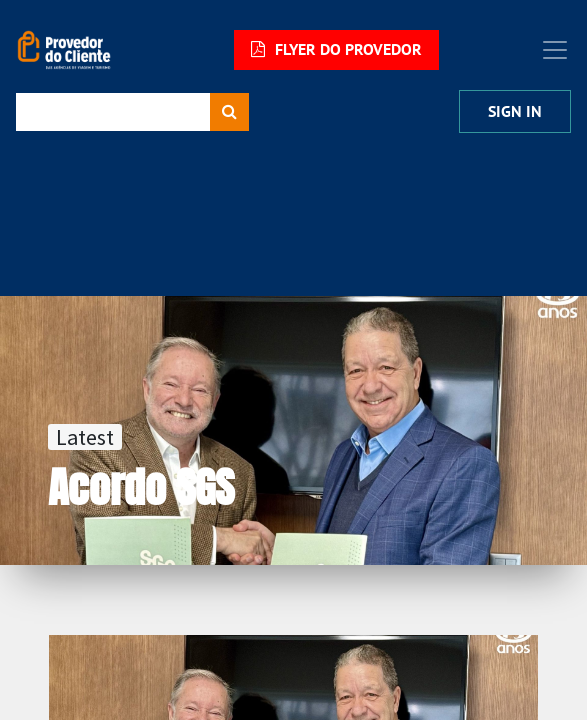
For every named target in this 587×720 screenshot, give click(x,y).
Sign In (515, 111)
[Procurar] (229, 112)
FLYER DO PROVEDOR (336, 49)
